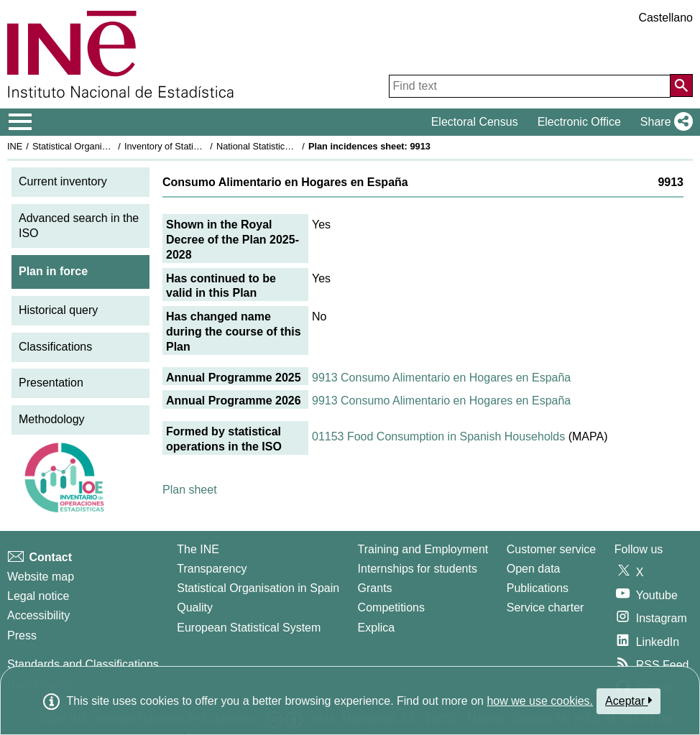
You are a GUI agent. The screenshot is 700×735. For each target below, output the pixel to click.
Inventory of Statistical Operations (193, 146)
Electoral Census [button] (475, 122)
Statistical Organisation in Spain (97, 146)
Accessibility (38, 615)
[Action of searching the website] (681, 85)
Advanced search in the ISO (79, 226)
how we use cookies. (540, 701)
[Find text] (530, 86)
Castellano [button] (666, 18)
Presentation (51, 383)
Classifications (55, 347)
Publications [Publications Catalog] (538, 588)
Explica (377, 628)
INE (15, 146)
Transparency (212, 569)
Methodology (52, 419)
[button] (664, 122)
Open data (534, 569)
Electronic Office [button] (579, 122)
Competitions (391, 607)
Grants (375, 588)
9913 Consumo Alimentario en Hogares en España (441, 378)
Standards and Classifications (83, 664)
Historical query (58, 310)
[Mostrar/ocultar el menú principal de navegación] (20, 122)
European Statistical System (249, 628)
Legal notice (38, 596)
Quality (195, 607)
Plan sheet (190, 490)
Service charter (545, 607)
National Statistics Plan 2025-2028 (287, 146)
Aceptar (628, 701)
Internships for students (418, 569)
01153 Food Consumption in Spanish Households (438, 436)
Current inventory (63, 181)
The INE (198, 549)
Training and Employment (423, 549)
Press (22, 635)
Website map (41, 577)
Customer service (551, 549)
